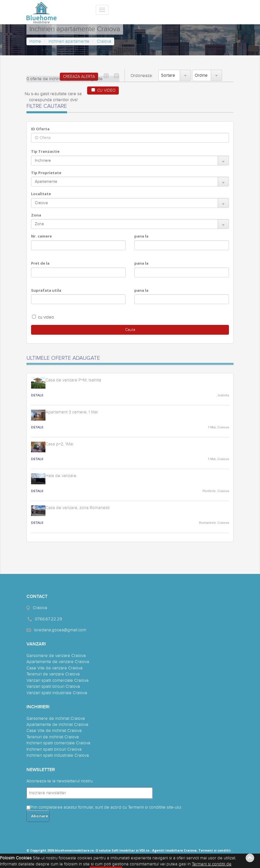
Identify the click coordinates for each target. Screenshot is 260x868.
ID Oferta (40, 129)
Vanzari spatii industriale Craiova (57, 693)
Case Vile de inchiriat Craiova (54, 731)
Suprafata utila (46, 290)
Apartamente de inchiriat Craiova (57, 725)
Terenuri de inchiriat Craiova (53, 737)
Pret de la (40, 263)
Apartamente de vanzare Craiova (58, 662)
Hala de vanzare (61, 476)
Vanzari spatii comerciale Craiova (58, 680)
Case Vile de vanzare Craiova (55, 668)
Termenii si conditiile (147, 807)
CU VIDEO (103, 90)
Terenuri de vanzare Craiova (53, 674)
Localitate (41, 194)
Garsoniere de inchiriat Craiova (56, 719)
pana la (141, 236)
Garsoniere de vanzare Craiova (56, 656)
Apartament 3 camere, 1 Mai (72, 412)
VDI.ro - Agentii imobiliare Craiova (168, 850)
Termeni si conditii (215, 850)
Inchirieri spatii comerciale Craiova (58, 743)
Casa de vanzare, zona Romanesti (78, 508)
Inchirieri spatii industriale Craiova (58, 755)
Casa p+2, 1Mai (59, 444)
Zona (36, 215)
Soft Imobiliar (123, 850)
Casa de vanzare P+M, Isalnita (73, 380)
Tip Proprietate (46, 173)
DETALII (37, 395)
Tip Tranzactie (45, 151)
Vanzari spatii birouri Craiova (53, 687)
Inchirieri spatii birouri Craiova (54, 749)
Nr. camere (41, 236)
